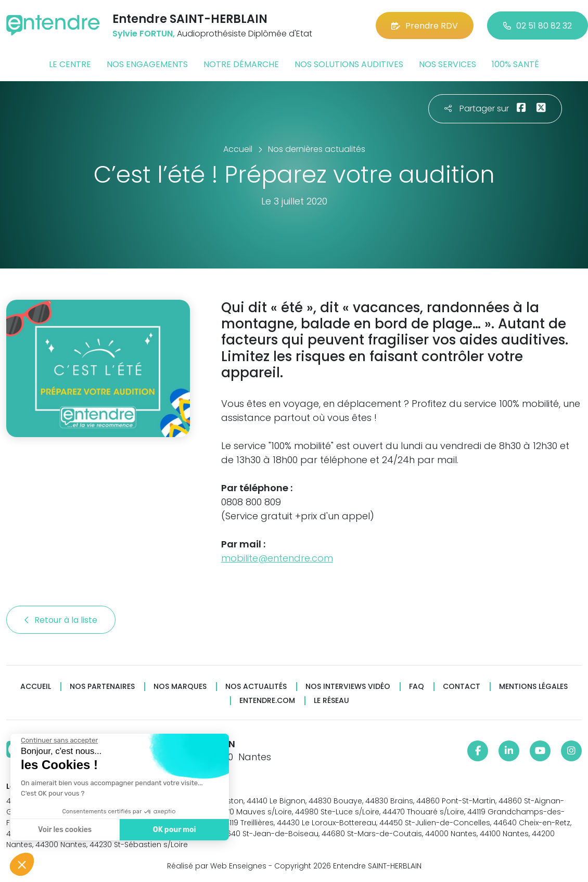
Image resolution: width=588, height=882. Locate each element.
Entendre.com (267, 701)
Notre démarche (241, 64)
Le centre (70, 64)
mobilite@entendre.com (277, 558)
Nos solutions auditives (349, 64)
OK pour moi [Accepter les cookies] (173, 830)
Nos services (448, 64)
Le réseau (331, 701)
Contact (462, 687)
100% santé (515, 64)
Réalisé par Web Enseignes (217, 866)
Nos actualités (256, 687)
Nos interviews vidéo (348, 687)
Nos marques (180, 687)
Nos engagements (147, 64)
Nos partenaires (102, 687)
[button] (22, 864)
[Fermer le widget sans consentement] (58, 740)
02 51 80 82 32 (538, 26)
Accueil (36, 687)
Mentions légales (533, 687)
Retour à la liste (61, 620)
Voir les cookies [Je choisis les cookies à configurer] (64, 830)
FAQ (417, 687)
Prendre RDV (425, 26)
